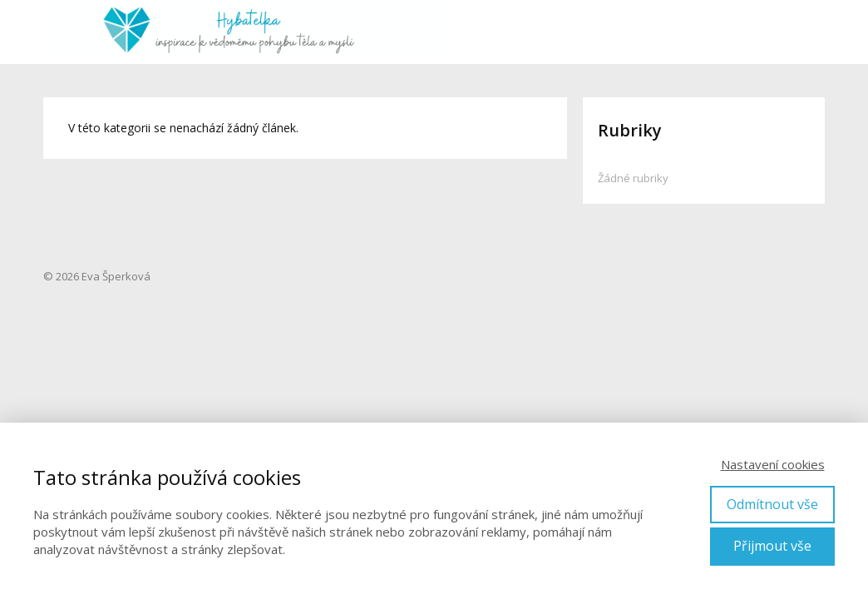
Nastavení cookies (773, 464)
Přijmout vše (772, 546)
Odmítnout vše (772, 504)
